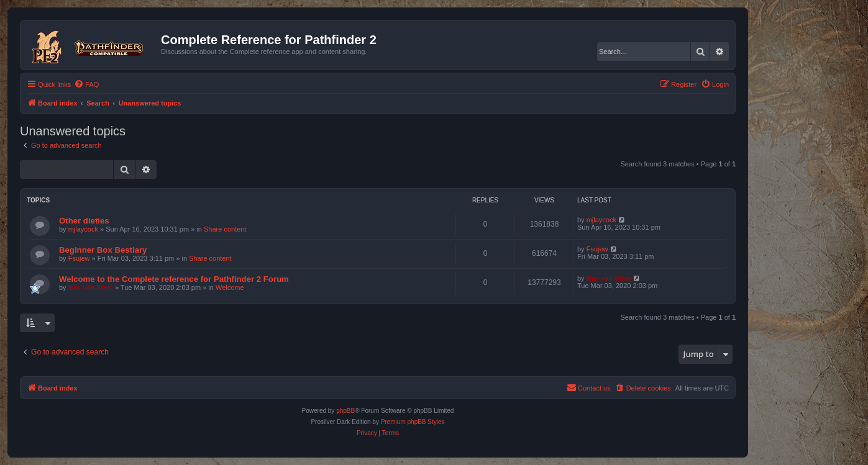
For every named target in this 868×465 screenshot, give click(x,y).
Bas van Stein (91, 287)
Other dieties (84, 221)
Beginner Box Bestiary (103, 250)
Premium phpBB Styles (413, 422)
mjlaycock (83, 229)
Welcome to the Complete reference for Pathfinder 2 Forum (174, 279)
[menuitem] (86, 84)
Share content (225, 229)
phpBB (345, 411)
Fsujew (79, 258)
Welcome (230, 287)
